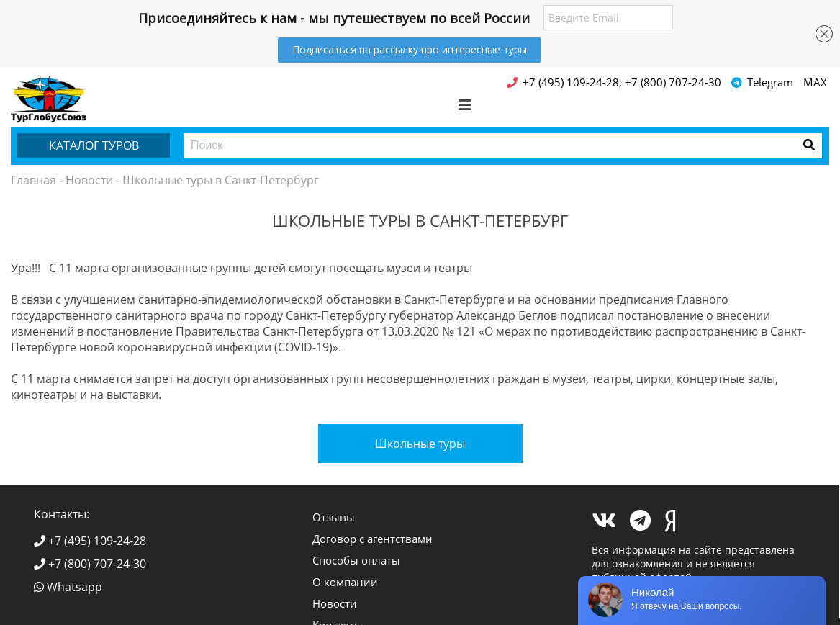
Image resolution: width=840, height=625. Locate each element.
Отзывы (334, 517)
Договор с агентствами (372, 539)
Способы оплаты (356, 560)
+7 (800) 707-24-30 (90, 564)
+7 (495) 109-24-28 (90, 541)
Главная (33, 180)
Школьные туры (420, 444)
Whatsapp (68, 587)
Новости (89, 180)
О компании (345, 582)
